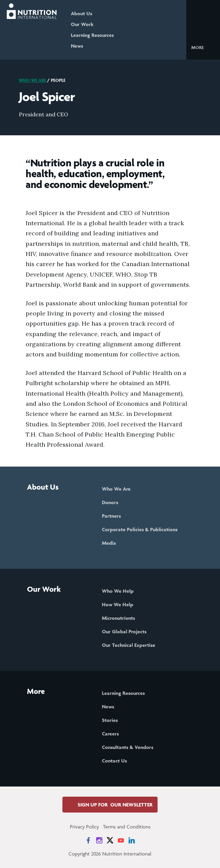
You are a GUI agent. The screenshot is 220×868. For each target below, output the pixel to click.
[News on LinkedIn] (132, 840)
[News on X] (110, 840)
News (77, 46)
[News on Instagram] (99, 840)
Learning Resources (92, 35)
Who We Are (33, 80)
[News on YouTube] (121, 840)
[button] (203, 47)
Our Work (82, 24)
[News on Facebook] (88, 840)
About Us (81, 13)
